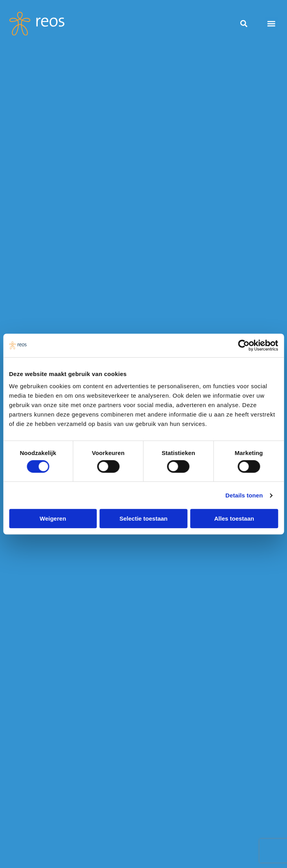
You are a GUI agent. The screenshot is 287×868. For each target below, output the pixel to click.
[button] (271, 24)
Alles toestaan (234, 518)
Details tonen (244, 495)
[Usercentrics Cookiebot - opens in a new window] (244, 345)
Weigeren (53, 518)
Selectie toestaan (143, 518)
